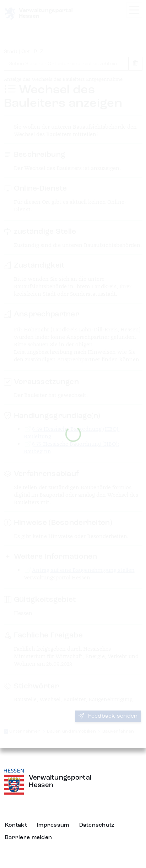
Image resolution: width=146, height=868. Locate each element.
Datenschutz (97, 825)
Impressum (53, 825)
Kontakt (16, 825)
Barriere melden (28, 838)
